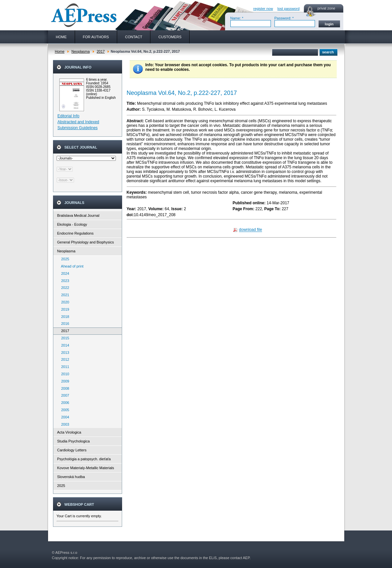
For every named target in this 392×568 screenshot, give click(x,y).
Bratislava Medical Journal (78, 215)
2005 (64, 410)
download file (250, 230)
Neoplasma (81, 51)
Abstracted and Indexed (78, 122)
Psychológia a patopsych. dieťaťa (84, 459)
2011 (64, 367)
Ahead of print (71, 266)
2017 (101, 51)
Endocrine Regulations (76, 233)
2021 (64, 295)
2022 (64, 288)
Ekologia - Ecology (72, 224)
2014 (64, 345)
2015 (64, 338)
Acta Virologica (69, 432)
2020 (64, 302)
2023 (64, 281)
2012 (64, 359)
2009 (64, 381)
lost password (288, 9)
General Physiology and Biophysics (86, 242)
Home (60, 51)
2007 (64, 395)
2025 (64, 259)
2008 (64, 388)
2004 (64, 417)
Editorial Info (69, 116)
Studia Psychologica (74, 441)
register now (263, 9)
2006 (64, 403)
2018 (64, 317)
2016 (64, 324)
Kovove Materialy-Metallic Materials (86, 468)
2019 (64, 309)
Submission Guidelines (78, 128)
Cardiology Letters (72, 450)
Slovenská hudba (71, 477)
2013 (64, 353)
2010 (64, 374)
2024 (64, 273)
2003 (64, 424)
